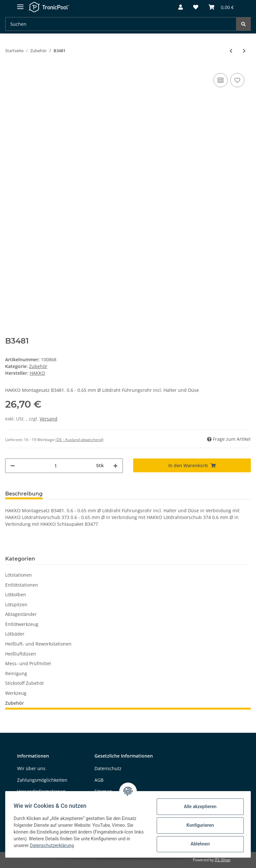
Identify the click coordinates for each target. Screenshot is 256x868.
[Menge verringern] (13, 466)
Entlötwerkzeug (22, 624)
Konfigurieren (198, 825)
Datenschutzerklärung (54, 845)
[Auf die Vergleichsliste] (221, 80)
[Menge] (55, 466)
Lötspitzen (16, 604)
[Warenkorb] (221, 7)
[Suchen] (121, 24)
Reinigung (16, 673)
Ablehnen (198, 844)
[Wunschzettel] (196, 7)
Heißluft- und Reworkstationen (38, 644)
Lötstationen (19, 575)
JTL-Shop (222, 860)
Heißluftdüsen (21, 654)
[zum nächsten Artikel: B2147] (244, 51)
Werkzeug (16, 693)
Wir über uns (31, 768)
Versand (49, 419)
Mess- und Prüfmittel (28, 663)
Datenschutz (108, 768)
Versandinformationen (41, 791)
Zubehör (38, 366)
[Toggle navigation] (20, 4)
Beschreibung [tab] (24, 494)
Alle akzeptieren (198, 807)
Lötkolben (16, 594)
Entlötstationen (22, 585)
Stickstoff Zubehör (25, 683)
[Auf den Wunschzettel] (237, 80)
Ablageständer (21, 614)
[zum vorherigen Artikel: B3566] (231, 51)
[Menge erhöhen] (115, 466)
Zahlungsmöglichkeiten (42, 780)
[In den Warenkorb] (192, 465)
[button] (181, 7)
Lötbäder (15, 634)
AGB (99, 780)
